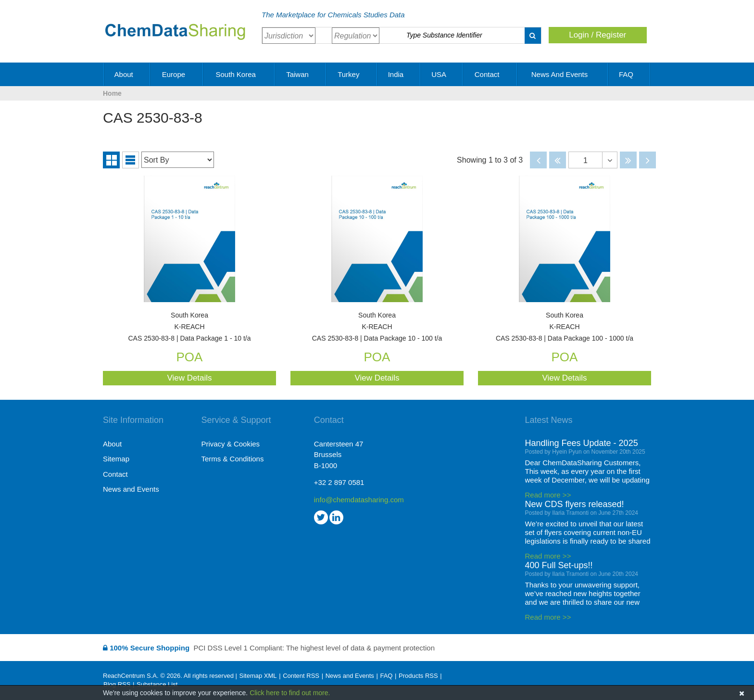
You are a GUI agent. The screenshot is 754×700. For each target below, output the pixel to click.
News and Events (563, 74)
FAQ (629, 74)
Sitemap (116, 459)
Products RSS (418, 676)
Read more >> (548, 495)
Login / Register (597, 35)
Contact (490, 74)
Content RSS (301, 676)
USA (442, 74)
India (399, 74)
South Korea (239, 74)
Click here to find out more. (290, 693)
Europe (177, 74)
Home (112, 93)
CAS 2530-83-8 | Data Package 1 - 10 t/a (189, 327)
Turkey (352, 74)
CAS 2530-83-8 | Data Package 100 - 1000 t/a (565, 327)
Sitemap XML (258, 676)
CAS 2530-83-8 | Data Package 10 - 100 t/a (377, 327)
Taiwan (301, 74)
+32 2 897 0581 (339, 482)
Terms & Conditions (232, 459)
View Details (189, 378)
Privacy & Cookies (230, 444)
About (127, 74)
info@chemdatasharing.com (359, 500)
